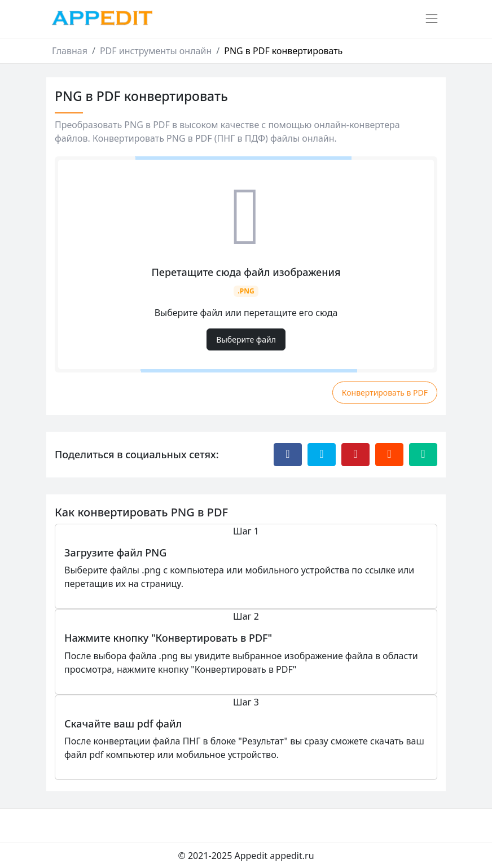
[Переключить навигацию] (432, 19)
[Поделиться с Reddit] (389, 454)
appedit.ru (292, 856)
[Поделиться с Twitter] (322, 454)
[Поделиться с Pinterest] (355, 454)
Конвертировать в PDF (385, 393)
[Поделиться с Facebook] (288, 454)
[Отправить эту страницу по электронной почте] (423, 454)
